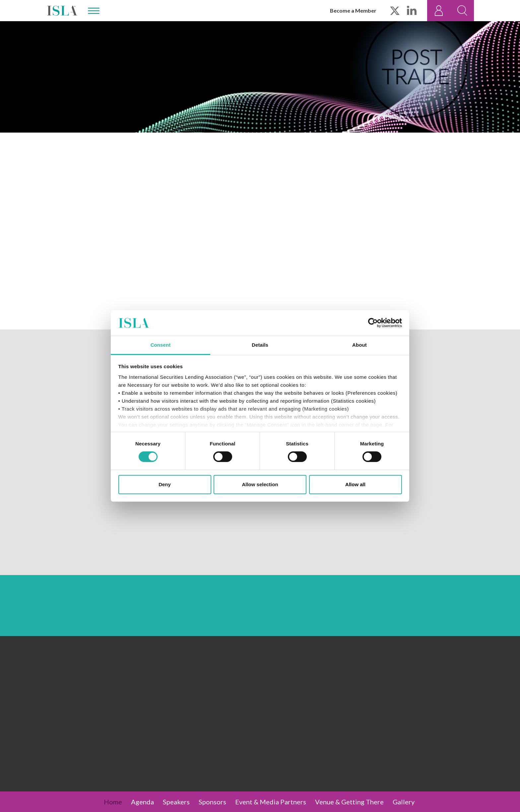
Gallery (404, 802)
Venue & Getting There (349, 802)
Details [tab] (260, 345)
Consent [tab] (161, 345)
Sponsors (212, 802)
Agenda (142, 802)
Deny (165, 484)
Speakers (176, 802)
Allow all (355, 484)
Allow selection (260, 484)
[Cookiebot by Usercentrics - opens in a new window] (373, 323)
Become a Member (353, 10)
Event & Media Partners (271, 802)
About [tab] (359, 345)
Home (113, 802)
